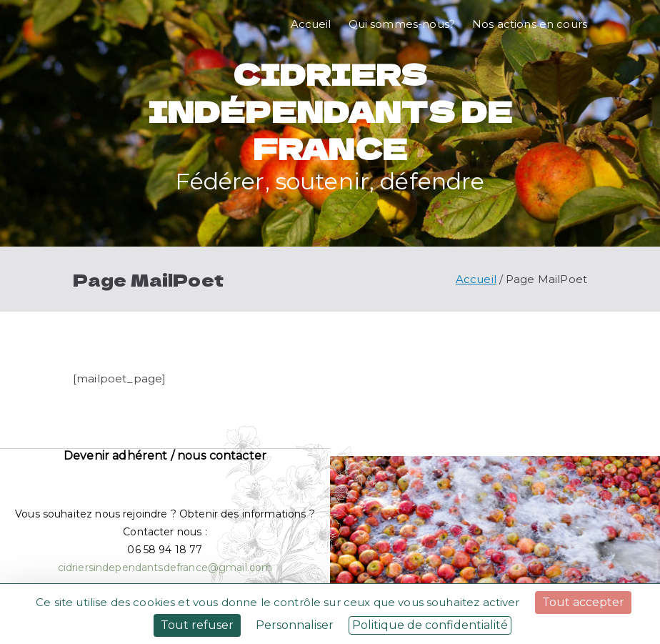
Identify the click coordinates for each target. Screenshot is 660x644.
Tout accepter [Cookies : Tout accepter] (583, 602)
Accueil (311, 24)
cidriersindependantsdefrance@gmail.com (165, 568)
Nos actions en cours (530, 24)
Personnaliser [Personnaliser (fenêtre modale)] (295, 625)
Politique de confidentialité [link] (430, 625)
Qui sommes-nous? (402, 24)
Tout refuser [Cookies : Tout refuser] (197, 625)
